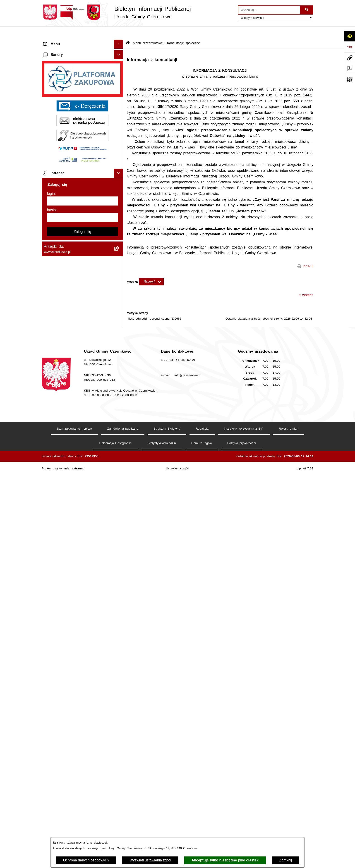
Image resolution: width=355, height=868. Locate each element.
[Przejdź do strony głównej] (116, 12)
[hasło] (82, 744)
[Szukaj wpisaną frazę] (307, 10)
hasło (51, 736)
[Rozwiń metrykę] (151, 270)
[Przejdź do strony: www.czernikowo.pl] (350, 58)
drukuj (308, 254)
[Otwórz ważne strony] (350, 69)
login (51, 720)
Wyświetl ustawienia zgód (150, 860)
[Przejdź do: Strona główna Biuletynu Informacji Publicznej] (128, 32)
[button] (120, 42)
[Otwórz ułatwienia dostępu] (350, 36)
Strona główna (55, 42)
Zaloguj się (82, 758)
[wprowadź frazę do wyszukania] (269, 10)
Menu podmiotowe (59, 570)
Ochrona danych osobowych (86, 860)
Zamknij (285, 860)
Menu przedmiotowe (60, 51)
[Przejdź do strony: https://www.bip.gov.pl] (350, 47)
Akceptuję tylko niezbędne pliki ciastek (225, 860)
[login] (82, 727)
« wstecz (306, 283)
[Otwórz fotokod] (350, 79)
